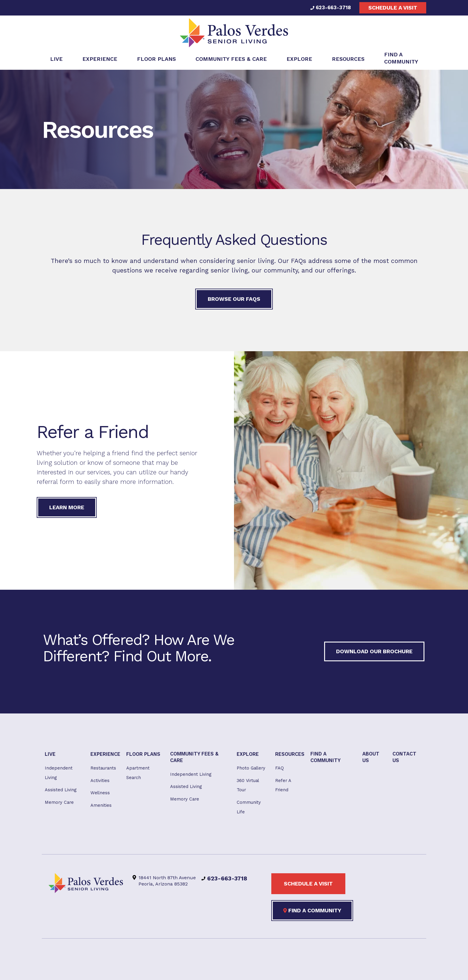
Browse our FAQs (234, 301)
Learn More (67, 509)
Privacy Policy (232, 969)
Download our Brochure (374, 653)
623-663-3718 (330, 8)
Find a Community (312, 917)
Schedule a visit (393, 8)
